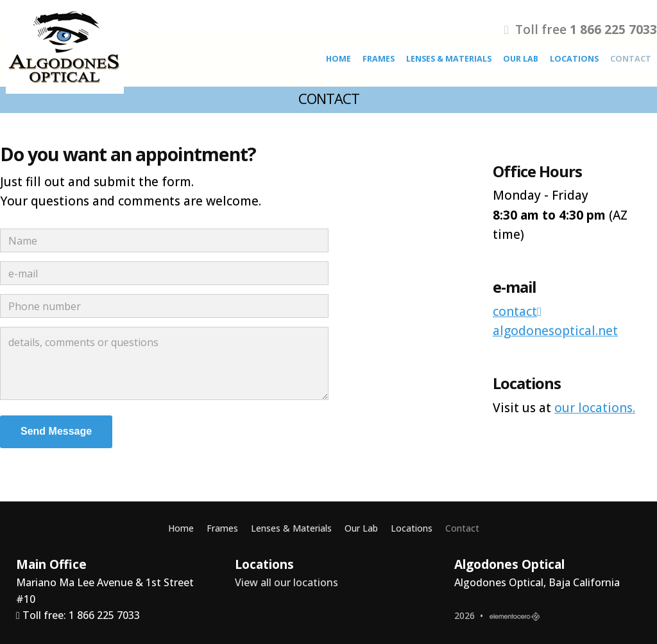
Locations (574, 59)
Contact (631, 59)
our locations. (595, 408)
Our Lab (521, 59)
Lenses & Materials (449, 59)
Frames (379, 59)
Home (338, 59)
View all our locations (286, 582)
